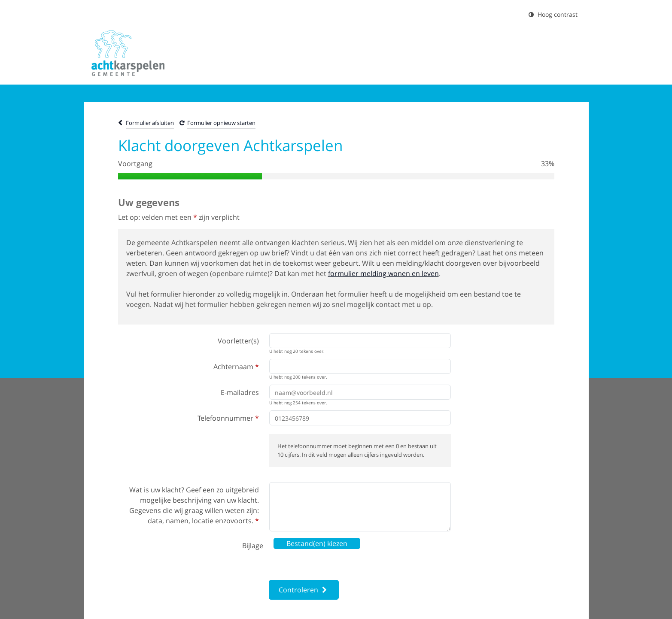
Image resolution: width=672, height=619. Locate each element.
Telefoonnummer (228, 418)
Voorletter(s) (238, 341)
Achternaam (236, 367)
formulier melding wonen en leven (383, 273)
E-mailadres (240, 392)
